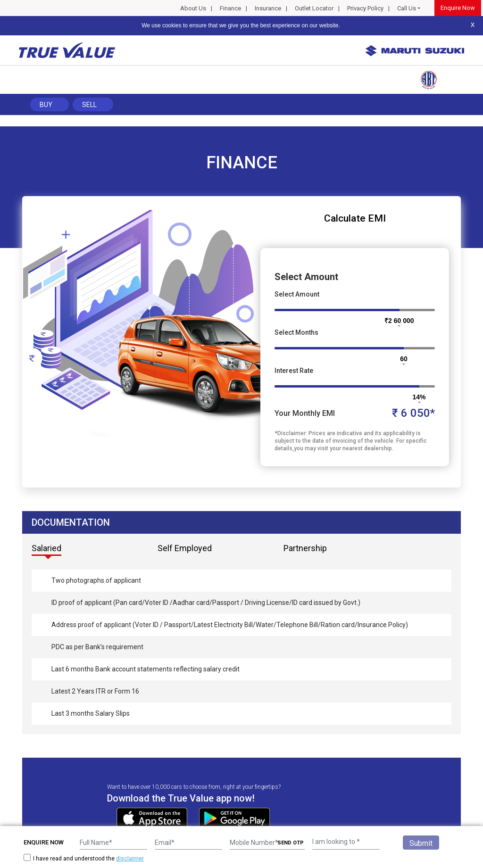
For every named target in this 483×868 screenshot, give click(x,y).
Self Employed (185, 548)
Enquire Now (458, 8)
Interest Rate (294, 371)
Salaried (46, 548)
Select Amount (297, 294)
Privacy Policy (365, 8)
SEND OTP (291, 843)
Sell (89, 105)
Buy (46, 105)
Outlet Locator (314, 8)
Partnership (305, 548)
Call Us (407, 8)
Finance (230, 8)
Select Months (296, 332)
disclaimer (130, 859)
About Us (193, 8)
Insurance (268, 8)
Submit (421, 843)
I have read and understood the (84, 858)
